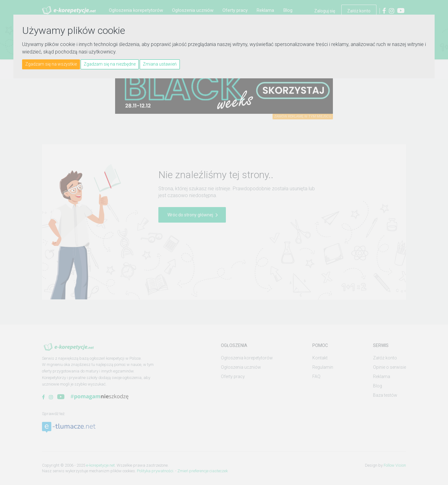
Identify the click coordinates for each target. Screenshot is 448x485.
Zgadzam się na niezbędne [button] (110, 64)
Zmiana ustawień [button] (160, 64)
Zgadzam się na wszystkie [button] (51, 64)
